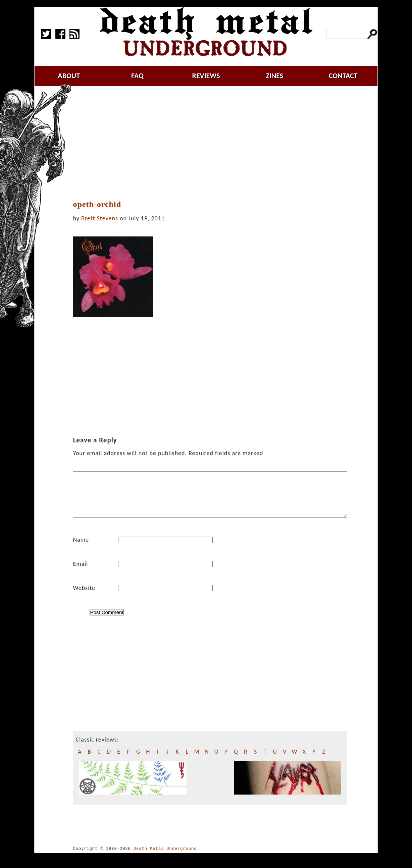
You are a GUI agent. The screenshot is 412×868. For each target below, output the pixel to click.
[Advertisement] (214, 143)
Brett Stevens (100, 218)
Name (81, 548)
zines (274, 76)
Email (80, 572)
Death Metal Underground (165, 857)
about (69, 76)
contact (343, 76)
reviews (206, 76)
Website (84, 596)
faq (137, 76)
